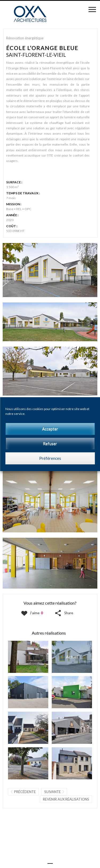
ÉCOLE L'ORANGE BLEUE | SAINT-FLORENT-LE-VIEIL (72, 657)
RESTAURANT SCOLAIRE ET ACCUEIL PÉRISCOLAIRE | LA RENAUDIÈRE (72, 692)
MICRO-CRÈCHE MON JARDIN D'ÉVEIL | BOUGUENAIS (28, 728)
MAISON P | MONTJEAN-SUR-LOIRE (72, 763)
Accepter (50, 429)
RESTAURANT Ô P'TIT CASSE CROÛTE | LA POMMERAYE (72, 728)
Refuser (50, 444)
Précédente (25, 792)
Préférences (50, 458)
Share (69, 613)
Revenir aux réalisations (66, 799)
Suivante (53, 792)
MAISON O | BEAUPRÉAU (28, 657)
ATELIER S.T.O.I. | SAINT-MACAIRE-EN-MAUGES (28, 692)
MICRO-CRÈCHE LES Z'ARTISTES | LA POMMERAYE (28, 763)
